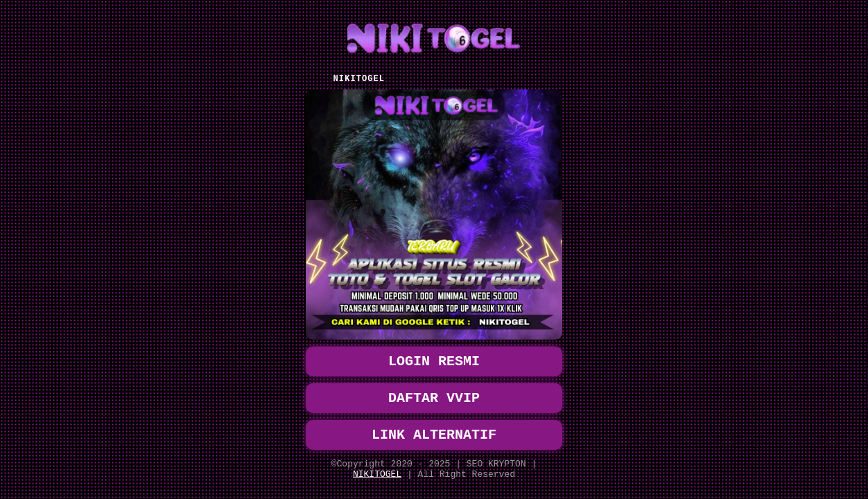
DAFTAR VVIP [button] (434, 390)
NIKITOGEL (377, 473)
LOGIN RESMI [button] (434, 350)
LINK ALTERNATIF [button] (434, 429)
